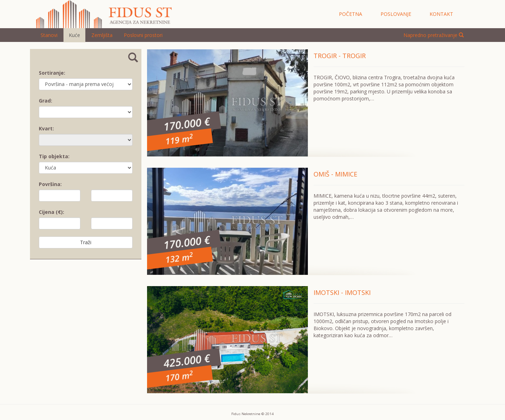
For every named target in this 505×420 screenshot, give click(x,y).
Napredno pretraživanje (434, 35)
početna (351, 14)
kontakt (441, 14)
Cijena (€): (51, 212)
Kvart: (46, 128)
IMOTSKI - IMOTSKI (342, 292)
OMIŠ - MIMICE (335, 174)
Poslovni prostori (143, 35)
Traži (86, 242)
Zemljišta (102, 35)
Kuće (74, 35)
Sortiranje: (52, 73)
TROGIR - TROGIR (340, 56)
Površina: (50, 184)
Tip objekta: (54, 156)
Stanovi (49, 35)
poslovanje (396, 14)
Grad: (45, 101)
